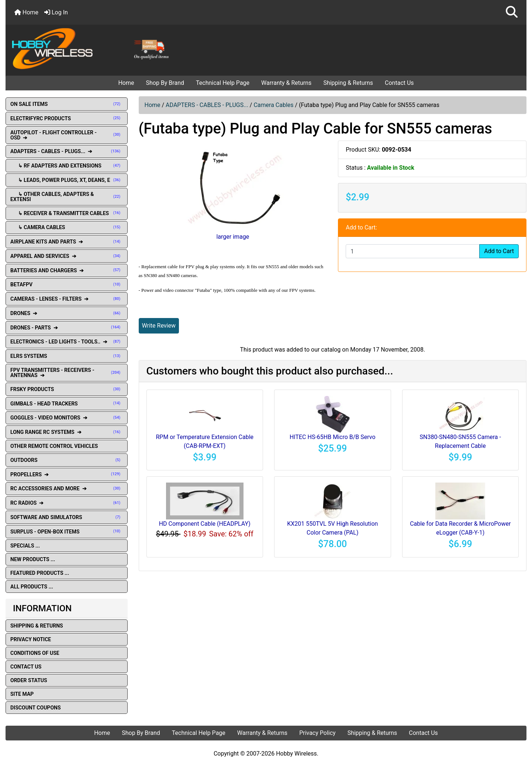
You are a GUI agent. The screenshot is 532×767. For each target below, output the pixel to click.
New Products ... (33, 559)
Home (26, 12)
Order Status (29, 680)
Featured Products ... (40, 573)
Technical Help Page (223, 83)
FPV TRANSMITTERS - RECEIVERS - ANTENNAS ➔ (67, 373)
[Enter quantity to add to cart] (413, 251)
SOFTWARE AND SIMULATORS (67, 517)
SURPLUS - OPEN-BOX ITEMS (67, 532)
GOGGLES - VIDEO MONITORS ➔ (67, 418)
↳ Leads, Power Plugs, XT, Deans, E (67, 180)
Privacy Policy (317, 733)
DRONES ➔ (67, 313)
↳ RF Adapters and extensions (67, 166)
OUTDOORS (67, 460)
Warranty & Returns (286, 83)
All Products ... (32, 587)
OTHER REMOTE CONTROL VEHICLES (54, 446)
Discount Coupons (36, 708)
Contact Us (399, 83)
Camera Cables (273, 105)
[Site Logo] (93, 48)
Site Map (22, 694)
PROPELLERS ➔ (67, 474)
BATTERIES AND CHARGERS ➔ (67, 270)
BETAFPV (67, 284)
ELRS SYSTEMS (67, 356)
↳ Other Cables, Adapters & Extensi (67, 197)
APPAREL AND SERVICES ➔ (67, 256)
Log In (56, 12)
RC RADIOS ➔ (67, 503)
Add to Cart (499, 251)
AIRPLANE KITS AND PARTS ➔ (67, 242)
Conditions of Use (35, 653)
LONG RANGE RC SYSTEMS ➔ (67, 432)
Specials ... (25, 546)
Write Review (159, 326)
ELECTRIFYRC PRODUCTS (67, 118)
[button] (512, 12)
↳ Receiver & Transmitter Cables (67, 213)
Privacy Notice (31, 639)
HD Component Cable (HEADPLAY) (205, 524)
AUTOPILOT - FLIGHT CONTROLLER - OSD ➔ (67, 135)
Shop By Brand (165, 83)
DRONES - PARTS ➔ (67, 328)
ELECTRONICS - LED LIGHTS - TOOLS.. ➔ (67, 342)
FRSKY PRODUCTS (67, 389)
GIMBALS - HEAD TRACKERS (67, 404)
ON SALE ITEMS (67, 104)
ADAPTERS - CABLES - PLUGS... (207, 105)
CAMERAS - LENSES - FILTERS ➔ (67, 299)
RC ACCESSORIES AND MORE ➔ (67, 488)
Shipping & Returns (348, 83)
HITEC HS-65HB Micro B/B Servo (333, 437)
